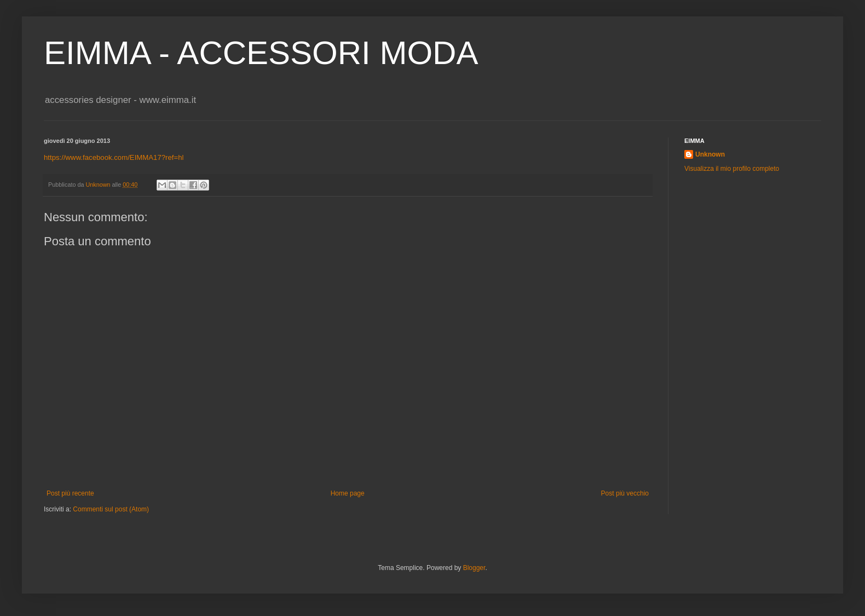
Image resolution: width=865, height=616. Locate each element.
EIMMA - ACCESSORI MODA (261, 53)
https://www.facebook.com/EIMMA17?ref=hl (114, 157)
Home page (348, 493)
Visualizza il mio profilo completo (732, 169)
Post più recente (70, 493)
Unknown (710, 154)
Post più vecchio (625, 493)
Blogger (474, 568)
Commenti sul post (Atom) (111, 509)
